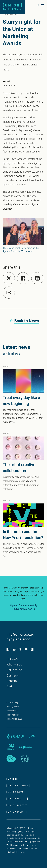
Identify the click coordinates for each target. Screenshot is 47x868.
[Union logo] (12, 7)
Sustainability (13, 715)
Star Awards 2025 (14, 719)
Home (5, 14)
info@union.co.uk (20, 634)
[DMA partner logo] (10, 747)
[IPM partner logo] (26, 747)
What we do (14, 664)
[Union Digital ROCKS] (17, 799)
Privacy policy (13, 707)
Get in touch (14, 670)
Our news (14, 14)
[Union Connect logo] (18, 785)
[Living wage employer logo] (11, 759)
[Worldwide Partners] (15, 736)
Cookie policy (12, 703)
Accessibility (12, 711)
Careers (12, 681)
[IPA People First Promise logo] (25, 759)
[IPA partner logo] (32, 736)
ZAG (9, 686)
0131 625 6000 (18, 640)
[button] (38, 5)
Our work (12, 659)
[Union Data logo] (15, 792)
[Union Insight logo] (17, 812)
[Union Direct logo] (17, 805)
